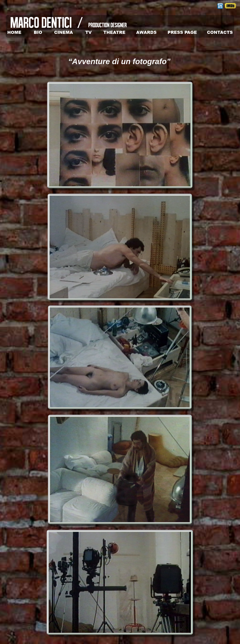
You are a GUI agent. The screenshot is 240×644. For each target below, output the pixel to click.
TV (88, 32)
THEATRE (114, 32)
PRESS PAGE (182, 32)
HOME (14, 32)
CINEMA (64, 32)
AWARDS (146, 32)
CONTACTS (220, 32)
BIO (38, 32)
